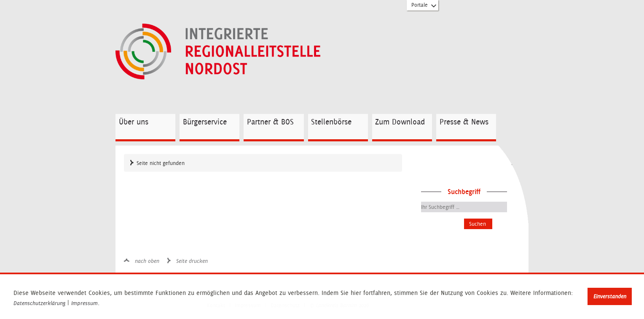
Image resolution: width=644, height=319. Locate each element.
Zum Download (400, 122)
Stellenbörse (331, 122)
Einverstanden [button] (610, 296)
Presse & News (464, 122)
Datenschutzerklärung (39, 303)
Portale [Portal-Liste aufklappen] (424, 7)
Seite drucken (192, 261)
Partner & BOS (270, 122)
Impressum (85, 303)
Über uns (134, 122)
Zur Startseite (239, 52)
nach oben (147, 261)
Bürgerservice (205, 122)
